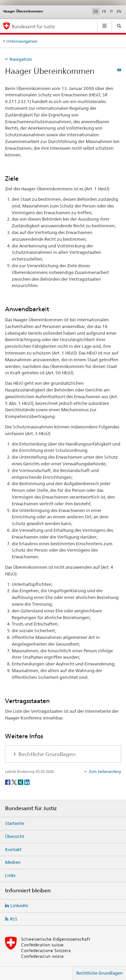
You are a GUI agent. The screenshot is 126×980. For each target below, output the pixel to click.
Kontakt (13, 849)
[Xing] (21, 782)
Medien (13, 862)
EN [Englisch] (119, 11)
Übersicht (15, 836)
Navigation (21, 59)
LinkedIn (19, 905)
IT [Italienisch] (111, 11)
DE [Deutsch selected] (96, 11)
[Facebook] (8, 782)
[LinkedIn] (27, 782)
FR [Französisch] (104, 11)
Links (10, 875)
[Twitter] (15, 782)
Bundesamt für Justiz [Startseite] (33, 26)
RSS (14, 919)
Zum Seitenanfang (104, 772)
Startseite (15, 823)
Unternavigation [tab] (22, 41)
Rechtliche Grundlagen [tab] (46, 754)
